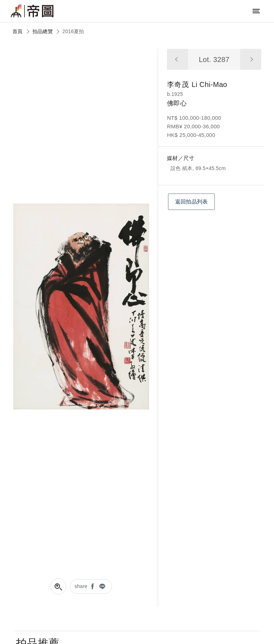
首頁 (18, 31)
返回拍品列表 (192, 202)
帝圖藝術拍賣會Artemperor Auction (32, 11)
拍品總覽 (43, 31)
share (81, 586)
